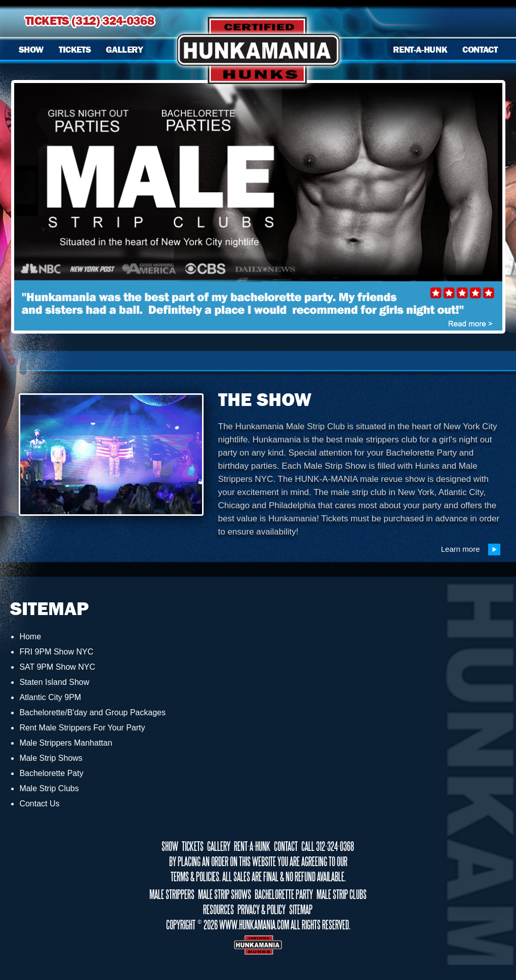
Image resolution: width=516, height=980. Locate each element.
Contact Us (39, 804)
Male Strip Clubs (49, 788)
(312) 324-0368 (113, 21)
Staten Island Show (54, 682)
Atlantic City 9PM (50, 697)
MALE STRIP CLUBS (342, 894)
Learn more (471, 550)
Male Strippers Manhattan (66, 743)
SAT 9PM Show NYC (57, 667)
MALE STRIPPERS (172, 894)
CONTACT (480, 50)
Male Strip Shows (51, 758)
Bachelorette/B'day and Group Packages (92, 712)
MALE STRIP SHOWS (225, 894)
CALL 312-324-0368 (328, 846)
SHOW (31, 50)
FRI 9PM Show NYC (56, 652)
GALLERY (124, 50)
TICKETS (75, 50)
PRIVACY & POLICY (262, 910)
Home (30, 637)
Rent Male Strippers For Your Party (82, 728)
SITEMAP (301, 910)
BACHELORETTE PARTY (284, 894)
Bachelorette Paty (51, 773)
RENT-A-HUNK (420, 50)
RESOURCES (219, 910)
